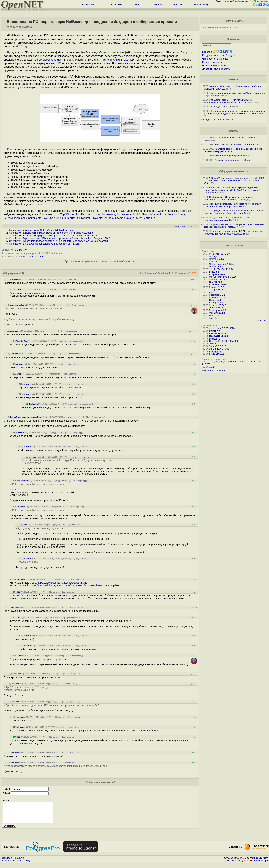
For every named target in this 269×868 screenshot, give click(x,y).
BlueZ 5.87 (215, 272)
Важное (234, 79)
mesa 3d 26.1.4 (217, 313)
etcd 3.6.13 (215, 315)
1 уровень (150, 273)
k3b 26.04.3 (215, 292)
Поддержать (245, 865)
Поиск (198, 5)
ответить (42, 279)
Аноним (14, 279)
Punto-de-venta (126, 214)
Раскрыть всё (183, 273)
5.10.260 (206, 364)
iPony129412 (23, 481)
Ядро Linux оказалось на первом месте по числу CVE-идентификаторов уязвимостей (232, 205)
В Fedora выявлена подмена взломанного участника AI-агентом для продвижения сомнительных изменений (235, 112)
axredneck (16, 674)
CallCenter (84, 218)
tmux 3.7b (214, 318)
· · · (57, 279)
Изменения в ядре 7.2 (213, 371)
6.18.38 (219, 362)
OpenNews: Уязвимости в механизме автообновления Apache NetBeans (51, 233)
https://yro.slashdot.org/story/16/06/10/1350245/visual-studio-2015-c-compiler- (75, 585)
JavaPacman (83, 214)
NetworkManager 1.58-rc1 (222, 264)
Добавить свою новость (216, 69)
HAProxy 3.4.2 (217, 259)
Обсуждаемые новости (234, 171)
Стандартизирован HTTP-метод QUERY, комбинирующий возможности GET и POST (228, 101)
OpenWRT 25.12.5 (219, 336)
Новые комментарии (214, 66)
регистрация (245, 1)
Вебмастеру (261, 865)
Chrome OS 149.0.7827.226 (223, 341)
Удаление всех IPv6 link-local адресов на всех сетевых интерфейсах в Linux (234, 150)
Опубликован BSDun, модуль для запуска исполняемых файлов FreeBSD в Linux (229, 198)
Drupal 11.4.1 (216, 267)
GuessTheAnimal (14, 218)
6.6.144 (237, 362)
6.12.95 (228, 362)
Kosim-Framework (104, 214)
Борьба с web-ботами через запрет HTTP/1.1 (239, 145)
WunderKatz (22, 341)
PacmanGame (176, 214)
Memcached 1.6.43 (219, 279)
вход (236, 1)
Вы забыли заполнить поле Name (26, 417)
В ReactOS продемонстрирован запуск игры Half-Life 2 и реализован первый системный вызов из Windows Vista (235, 181)
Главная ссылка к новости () (43, 230)
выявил (21, 36)
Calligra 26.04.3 (217, 290)
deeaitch (20, 433)
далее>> (261, 321)
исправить (181, 226)
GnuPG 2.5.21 (216, 282)
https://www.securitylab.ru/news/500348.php (62, 583)
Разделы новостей (213, 55)
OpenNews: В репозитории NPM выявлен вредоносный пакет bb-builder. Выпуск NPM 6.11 (62, 238)
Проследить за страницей (17, 865)
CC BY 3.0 (21, 250)
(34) (22, 273)
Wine (212, 28)
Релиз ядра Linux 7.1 (220, 107)
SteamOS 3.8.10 (218, 346)
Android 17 (215, 351)
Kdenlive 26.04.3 (218, 305)
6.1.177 (246, 362)
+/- (172, 273)
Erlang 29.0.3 (216, 303)
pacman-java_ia (125, 218)
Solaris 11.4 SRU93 (219, 349)
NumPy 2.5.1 (216, 256)
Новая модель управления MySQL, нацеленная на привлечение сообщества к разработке (233, 232)
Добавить (231, 865)
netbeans (28, 257)
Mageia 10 (215, 338)
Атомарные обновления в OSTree (233, 160)
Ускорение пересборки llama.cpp (232, 156)
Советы (234, 131)
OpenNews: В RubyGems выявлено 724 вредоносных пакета (44, 244)
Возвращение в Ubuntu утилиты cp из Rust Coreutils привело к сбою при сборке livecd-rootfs (234, 212)
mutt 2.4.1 (214, 261)
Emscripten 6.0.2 (218, 310)
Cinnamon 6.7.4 (217, 300)
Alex (20, 618)
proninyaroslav (17, 305)
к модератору (71, 279)
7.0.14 (212, 367)
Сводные (231, 55)
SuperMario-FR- (146, 218)
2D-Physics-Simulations (151, 214)
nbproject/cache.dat (49, 60)
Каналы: (207, 52)
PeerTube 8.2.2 (217, 295)
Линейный (163, 273)
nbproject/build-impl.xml (116, 60)
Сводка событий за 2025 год (218, 120)
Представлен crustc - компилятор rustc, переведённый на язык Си (227, 219)
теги (205, 5)
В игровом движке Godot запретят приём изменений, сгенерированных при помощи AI (235, 226)
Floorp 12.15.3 (217, 287)
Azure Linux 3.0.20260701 (223, 328)
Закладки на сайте (13, 862)
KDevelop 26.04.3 (218, 297)
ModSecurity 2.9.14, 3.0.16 (223, 277)
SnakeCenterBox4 (38, 218)
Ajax (141, 273)
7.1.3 (212, 362)
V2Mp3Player (66, 214)
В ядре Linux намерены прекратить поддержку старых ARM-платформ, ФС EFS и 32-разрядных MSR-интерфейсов (233, 190)
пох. (25, 525)
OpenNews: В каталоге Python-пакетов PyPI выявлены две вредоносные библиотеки (58, 241)
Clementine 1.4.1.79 (219, 254)
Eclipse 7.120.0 (217, 274)
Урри (19, 289)
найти (99, 211)
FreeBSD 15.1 (217, 354)
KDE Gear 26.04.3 (218, 285)
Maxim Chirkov (259, 862)
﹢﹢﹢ (50, 279)
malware (40, 257)
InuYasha (33, 404)
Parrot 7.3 (214, 331)
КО (19, 592)
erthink (21, 656)
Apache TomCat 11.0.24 (221, 269)
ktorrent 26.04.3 (217, 308)
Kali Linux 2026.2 (218, 333)
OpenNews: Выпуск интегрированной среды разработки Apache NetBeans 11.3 (55, 236)
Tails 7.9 (214, 344)
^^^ (49, 289)
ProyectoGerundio (103, 218)
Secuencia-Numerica (63, 218)
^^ (45, 289)
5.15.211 (256, 362)
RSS (194, 273)
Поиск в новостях (212, 62)
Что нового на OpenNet (216, 59)
